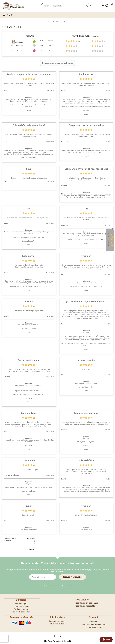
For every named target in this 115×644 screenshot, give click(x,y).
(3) (98, 41)
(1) (98, 46)
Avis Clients (108, 240)
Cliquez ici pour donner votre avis (57, 63)
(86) (73, 41)
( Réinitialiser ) (94, 36)
